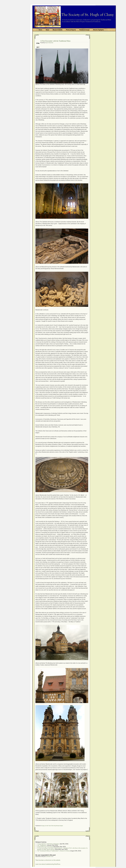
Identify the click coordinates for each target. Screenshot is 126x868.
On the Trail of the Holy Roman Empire (54, 826)
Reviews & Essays (84, 30)
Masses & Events (57, 30)
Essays (43, 826)
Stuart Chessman (49, 43)
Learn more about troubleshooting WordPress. (48, 864)
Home (40, 30)
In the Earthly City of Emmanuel (45, 847)
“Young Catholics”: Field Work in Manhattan (48, 844)
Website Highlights (98, 30)
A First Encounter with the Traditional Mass (55, 41)
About (47, 30)
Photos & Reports (71, 30)
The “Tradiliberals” (42, 845)
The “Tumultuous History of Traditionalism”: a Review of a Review (54, 851)
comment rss (49, 856)
